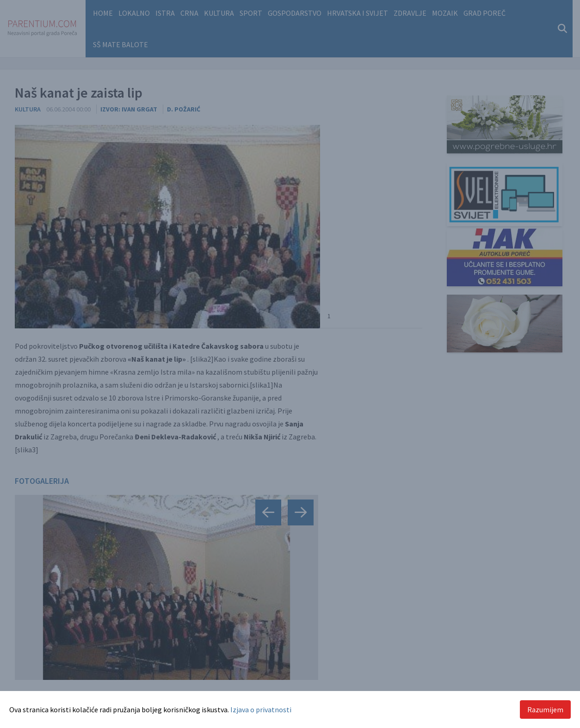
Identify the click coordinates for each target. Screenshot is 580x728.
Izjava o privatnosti (261, 709)
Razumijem (545, 709)
